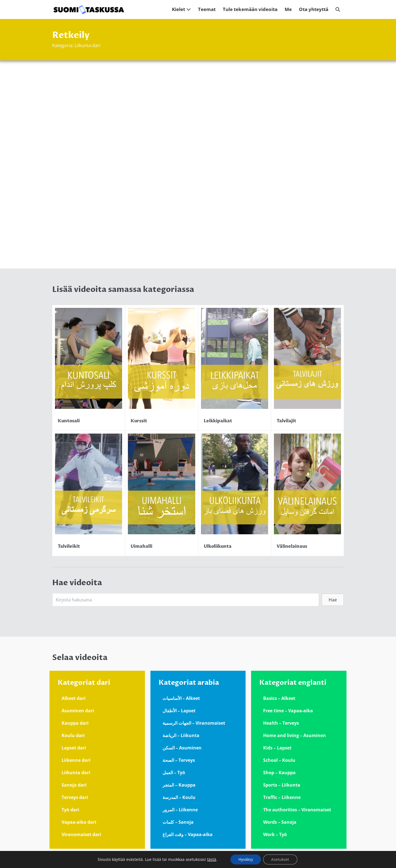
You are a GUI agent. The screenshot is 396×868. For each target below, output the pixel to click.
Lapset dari (74, 748)
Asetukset (280, 859)
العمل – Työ (174, 773)
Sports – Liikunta (282, 785)
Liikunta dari (76, 773)
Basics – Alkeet (279, 698)
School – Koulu (279, 760)
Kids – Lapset (277, 748)
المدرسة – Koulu (179, 797)
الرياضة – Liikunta (181, 735)
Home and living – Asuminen (295, 735)
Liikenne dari (76, 760)
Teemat (207, 9)
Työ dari (70, 810)
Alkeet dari (74, 698)
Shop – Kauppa (279, 773)
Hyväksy (245, 859)
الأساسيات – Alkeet (181, 698)
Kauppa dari (75, 723)
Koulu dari (73, 735)
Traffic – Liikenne (282, 797)
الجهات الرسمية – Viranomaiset (194, 723)
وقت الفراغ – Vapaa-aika (188, 834)
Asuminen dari (78, 711)
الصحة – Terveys (179, 760)
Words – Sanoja (280, 822)
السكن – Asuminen (182, 748)
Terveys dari (75, 797)
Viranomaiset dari (81, 834)
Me (288, 9)
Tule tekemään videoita (250, 9)
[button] (338, 9)
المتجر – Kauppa (179, 785)
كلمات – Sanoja (178, 822)
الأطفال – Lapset (179, 711)
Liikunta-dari (87, 45)
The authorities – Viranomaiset (297, 810)
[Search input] (186, 600)
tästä (211, 859)
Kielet (181, 9)
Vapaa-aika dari (79, 822)
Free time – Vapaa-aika (288, 711)
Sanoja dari (74, 785)
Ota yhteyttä (314, 9)
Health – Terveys (281, 723)
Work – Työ (275, 834)
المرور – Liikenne (180, 810)
